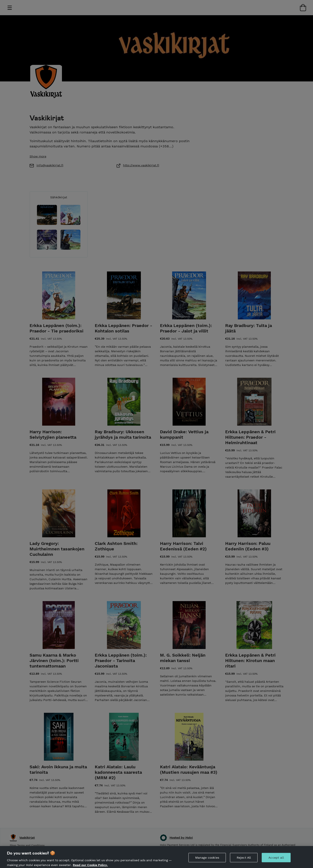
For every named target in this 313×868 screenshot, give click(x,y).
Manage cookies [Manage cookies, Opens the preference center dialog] (207, 861)
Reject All (244, 861)
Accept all (276, 861)
